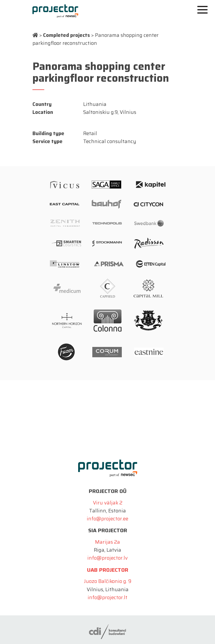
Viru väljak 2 (108, 503)
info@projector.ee (108, 519)
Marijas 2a (108, 542)
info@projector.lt (108, 597)
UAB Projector (108, 570)
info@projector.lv (108, 558)
